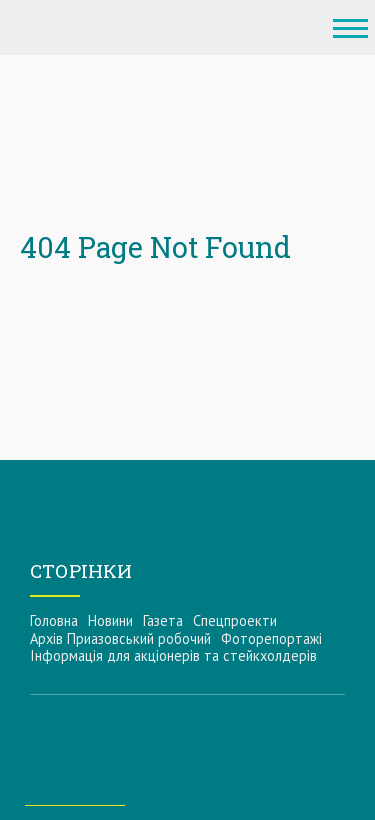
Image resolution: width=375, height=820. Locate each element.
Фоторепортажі (271, 638)
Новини (110, 620)
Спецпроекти (235, 620)
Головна (54, 620)
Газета (163, 620)
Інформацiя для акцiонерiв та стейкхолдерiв (173, 655)
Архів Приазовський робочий (120, 638)
